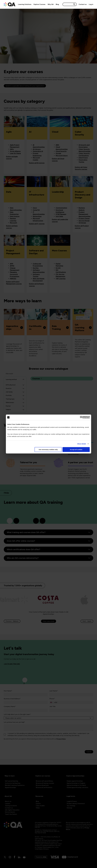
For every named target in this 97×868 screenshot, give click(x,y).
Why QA (51, 4)
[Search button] (74, 4)
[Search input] (68, 4)
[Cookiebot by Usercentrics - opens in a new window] (81, 417)
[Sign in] (90, 4)
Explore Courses (40, 4)
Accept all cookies (76, 450)
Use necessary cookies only (48, 450)
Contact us (83, 4)
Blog (57, 4)
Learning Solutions (25, 4)
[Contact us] (83, 4)
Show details (82, 444)
